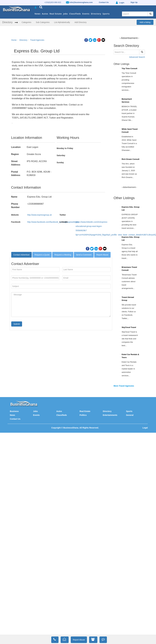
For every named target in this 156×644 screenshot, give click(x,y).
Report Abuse (102, 255)
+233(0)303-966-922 (53, 2)
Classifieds (75, 14)
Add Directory (81, 22)
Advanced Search (137, 57)
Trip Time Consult (130, 68)
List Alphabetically (62, 22)
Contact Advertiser (21, 255)
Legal (145, 428)
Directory (96, 14)
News (38, 14)
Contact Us (15, 419)
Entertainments (110, 415)
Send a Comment (84, 255)
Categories (26, 22)
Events (86, 14)
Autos (45, 14)
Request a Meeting (63, 255)
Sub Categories (43, 22)
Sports (106, 14)
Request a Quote (42, 255)
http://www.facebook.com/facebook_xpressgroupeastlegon (53, 222)
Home (14, 40)
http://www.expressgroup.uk (39, 215)
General (130, 415)
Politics (83, 415)
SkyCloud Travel (129, 327)
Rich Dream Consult (131, 159)
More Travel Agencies (124, 386)
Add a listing (145, 22)
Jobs (65, 14)
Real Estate (56, 14)
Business (14, 411)
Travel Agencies (37, 40)
